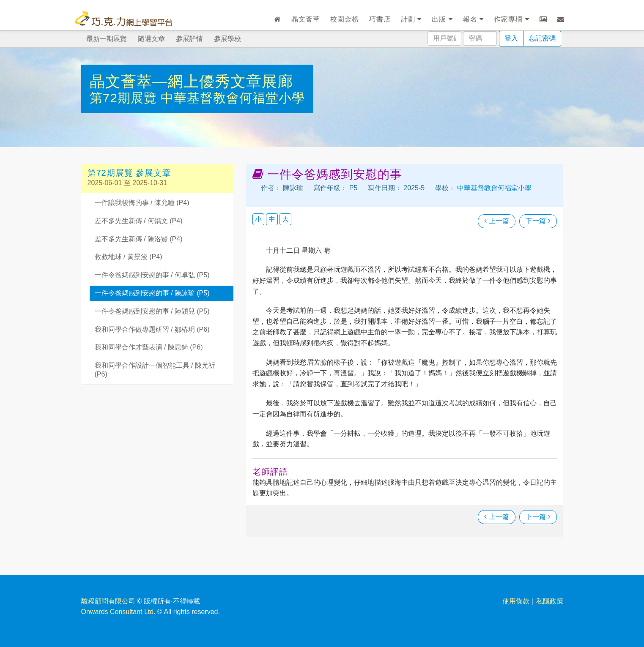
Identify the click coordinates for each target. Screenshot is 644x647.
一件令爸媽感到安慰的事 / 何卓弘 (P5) (152, 275)
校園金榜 (345, 19)
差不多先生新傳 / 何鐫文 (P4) (139, 221)
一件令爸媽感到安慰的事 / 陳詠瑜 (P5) (152, 293)
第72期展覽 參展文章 (130, 173)
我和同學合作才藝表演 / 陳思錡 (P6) (149, 347)
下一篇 (538, 221)
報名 (473, 19)
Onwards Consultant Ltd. (118, 612)
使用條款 (516, 601)
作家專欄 (511, 19)
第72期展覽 (125, 98)
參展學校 (227, 39)
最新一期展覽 (107, 39)
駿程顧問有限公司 (108, 601)
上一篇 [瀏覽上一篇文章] (496, 221)
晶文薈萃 (306, 19)
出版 (442, 19)
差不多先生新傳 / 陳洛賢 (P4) (139, 239)
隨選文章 (151, 39)
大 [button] (285, 219)
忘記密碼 (542, 38)
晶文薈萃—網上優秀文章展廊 (191, 81)
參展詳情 (189, 39)
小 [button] (258, 219)
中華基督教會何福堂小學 (233, 98)
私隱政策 (550, 601)
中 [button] (272, 219)
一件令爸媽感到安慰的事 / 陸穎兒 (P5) (152, 311)
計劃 (411, 19)
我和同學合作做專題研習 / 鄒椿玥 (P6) (152, 329)
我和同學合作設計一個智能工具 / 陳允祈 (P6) (155, 370)
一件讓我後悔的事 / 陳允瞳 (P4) (142, 203)
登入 (511, 38)
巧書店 (380, 19)
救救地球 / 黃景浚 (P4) (129, 257)
